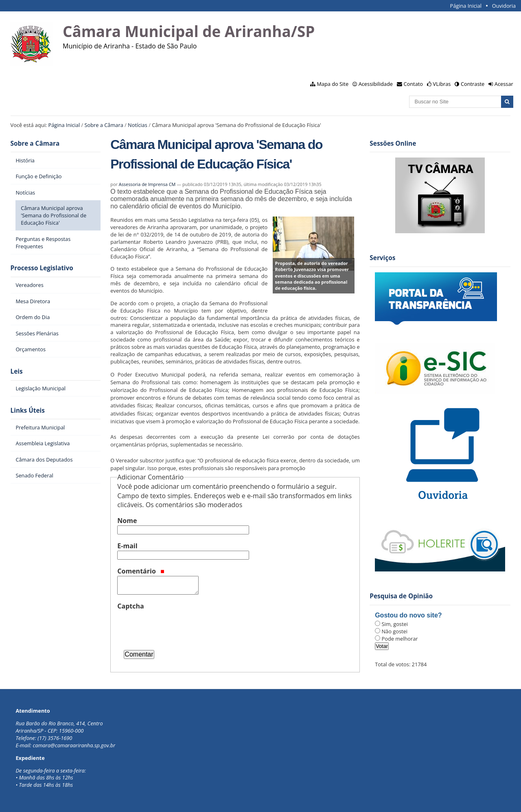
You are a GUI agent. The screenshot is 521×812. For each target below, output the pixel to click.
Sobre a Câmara (104, 125)
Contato (414, 84)
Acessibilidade (376, 84)
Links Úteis (28, 410)
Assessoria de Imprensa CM (147, 184)
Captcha (130, 606)
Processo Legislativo (42, 268)
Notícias (138, 125)
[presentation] (179, 627)
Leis (17, 371)
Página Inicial (466, 6)
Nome (127, 521)
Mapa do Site (333, 84)
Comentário (141, 571)
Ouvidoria (504, 6)
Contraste (473, 84)
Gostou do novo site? (408, 615)
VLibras (442, 84)
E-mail (127, 546)
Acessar (504, 84)
